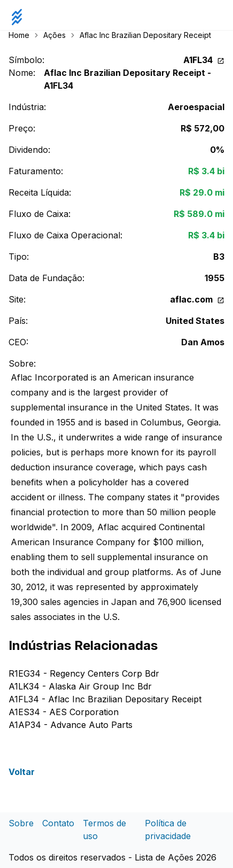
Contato (58, 823)
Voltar (22, 772)
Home (19, 35)
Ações (55, 35)
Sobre (21, 823)
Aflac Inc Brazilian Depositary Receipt (145, 35)
